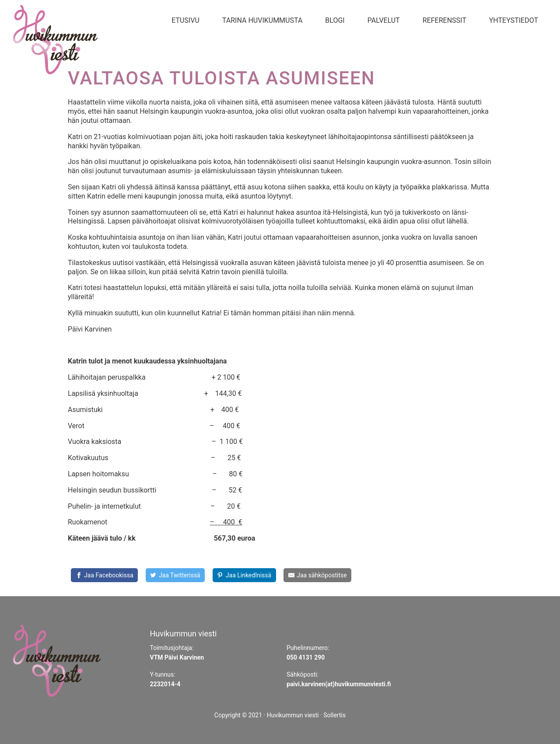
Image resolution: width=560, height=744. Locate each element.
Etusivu (185, 20)
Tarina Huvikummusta (262, 20)
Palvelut (384, 20)
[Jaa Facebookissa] (104, 575)
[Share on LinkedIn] (244, 575)
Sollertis (334, 715)
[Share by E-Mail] (317, 575)
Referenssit (444, 20)
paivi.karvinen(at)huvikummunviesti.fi (339, 684)
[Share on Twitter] (175, 575)
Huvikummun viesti (293, 715)
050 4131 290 (306, 657)
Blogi (335, 20)
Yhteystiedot (514, 20)
